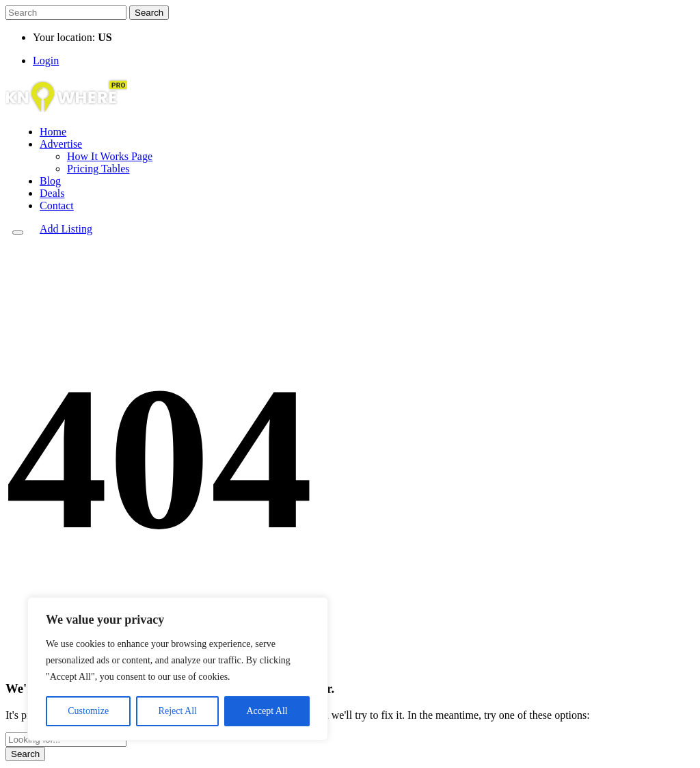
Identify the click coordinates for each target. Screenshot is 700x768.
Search (149, 13)
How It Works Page (110, 156)
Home (53, 132)
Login (46, 61)
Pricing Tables (98, 169)
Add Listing (66, 229)
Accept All (267, 711)
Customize (88, 711)
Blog (50, 181)
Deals (52, 193)
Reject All (178, 711)
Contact (57, 206)
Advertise (61, 144)
